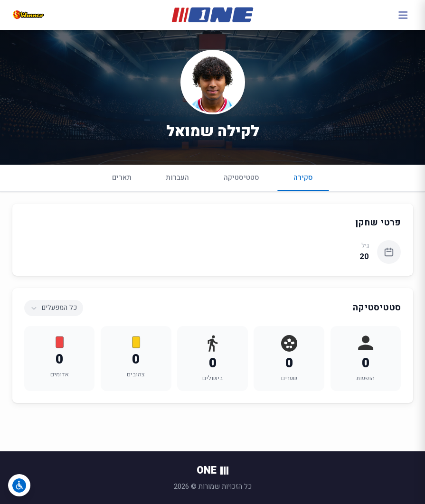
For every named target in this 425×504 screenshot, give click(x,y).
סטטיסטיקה (241, 177)
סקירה (303, 182)
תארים (122, 177)
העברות (177, 177)
